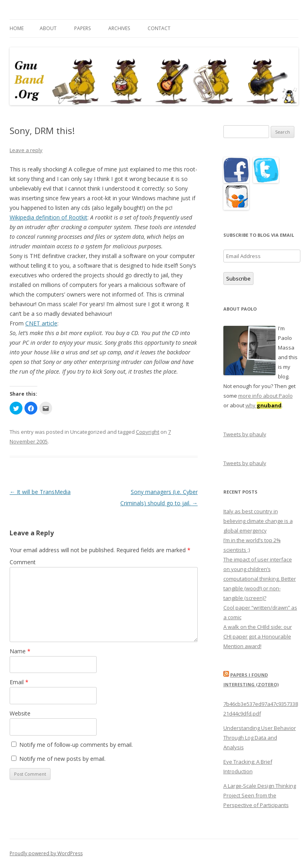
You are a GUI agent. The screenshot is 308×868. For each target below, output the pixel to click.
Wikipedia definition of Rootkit (49, 217)
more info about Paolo (265, 396)
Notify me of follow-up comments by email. (76, 745)
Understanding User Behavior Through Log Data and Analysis (260, 738)
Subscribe (238, 278)
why (263, 405)
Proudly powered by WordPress (46, 853)
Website (20, 713)
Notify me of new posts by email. (62, 759)
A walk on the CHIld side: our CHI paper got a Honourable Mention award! (258, 636)
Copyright (148, 432)
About (48, 28)
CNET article (41, 323)
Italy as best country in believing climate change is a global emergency (258, 521)
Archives (119, 28)
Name (20, 651)
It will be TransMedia (40, 492)
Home (17, 28)
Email (19, 682)
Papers (82, 28)
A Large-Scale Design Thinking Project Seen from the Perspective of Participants (260, 795)
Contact (159, 28)
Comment (23, 562)
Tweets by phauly (245, 434)
